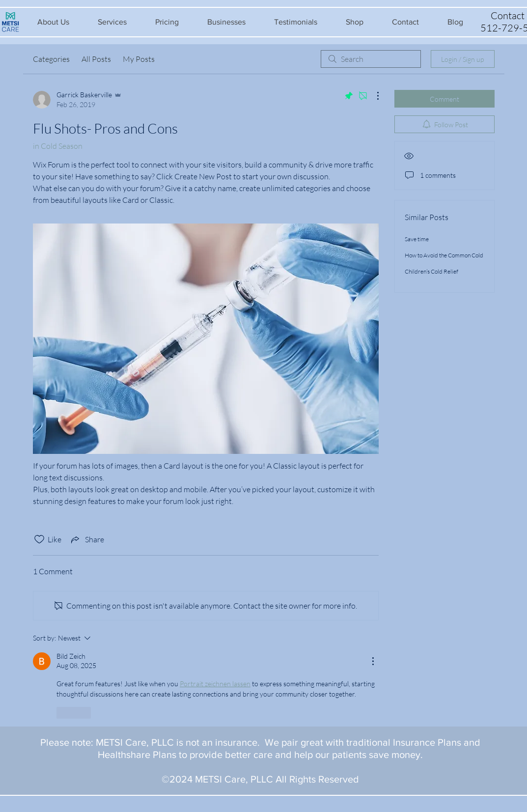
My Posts (139, 59)
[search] (371, 59)
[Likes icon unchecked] (39, 539)
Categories (51, 59)
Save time (417, 239)
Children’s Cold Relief (431, 271)
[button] (53, 22)
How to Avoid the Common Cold (444, 255)
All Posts (96, 59)
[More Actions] (373, 96)
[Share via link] (87, 539)
